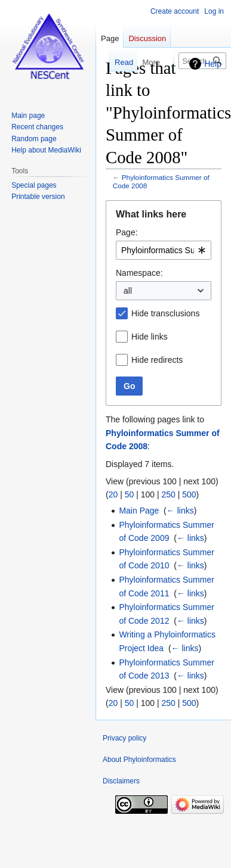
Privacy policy (124, 738)
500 (189, 494)
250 (168, 494)
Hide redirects (157, 360)
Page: (127, 232)
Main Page (139, 511)
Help (213, 64)
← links (180, 511)
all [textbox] (128, 291)
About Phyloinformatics (139, 760)
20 (113, 494)
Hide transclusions (165, 313)
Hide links (150, 337)
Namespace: (139, 273)
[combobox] (164, 250)
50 (130, 494)
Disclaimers (121, 781)
